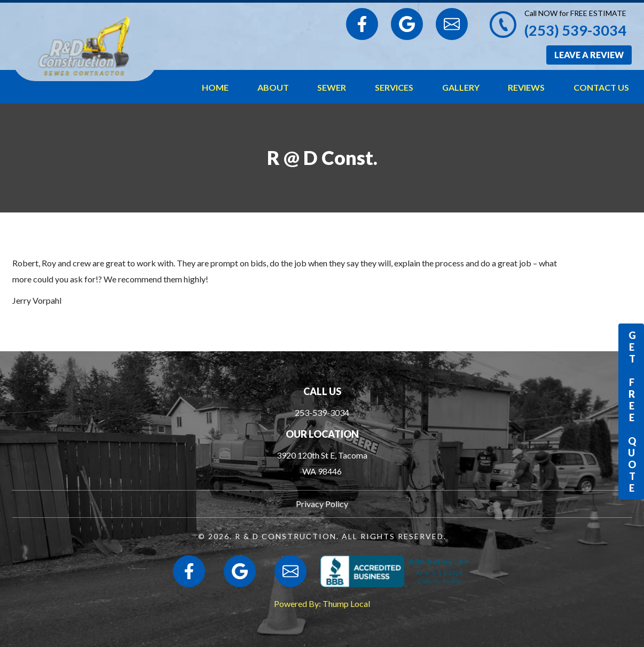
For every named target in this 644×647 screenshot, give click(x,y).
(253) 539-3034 (575, 30)
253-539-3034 (322, 412)
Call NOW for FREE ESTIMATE (575, 13)
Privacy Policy (322, 504)
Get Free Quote (632, 412)
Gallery (461, 87)
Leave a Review (589, 55)
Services (394, 87)
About (273, 87)
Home (215, 87)
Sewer (332, 87)
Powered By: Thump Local (322, 603)
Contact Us (601, 87)
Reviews (526, 87)
